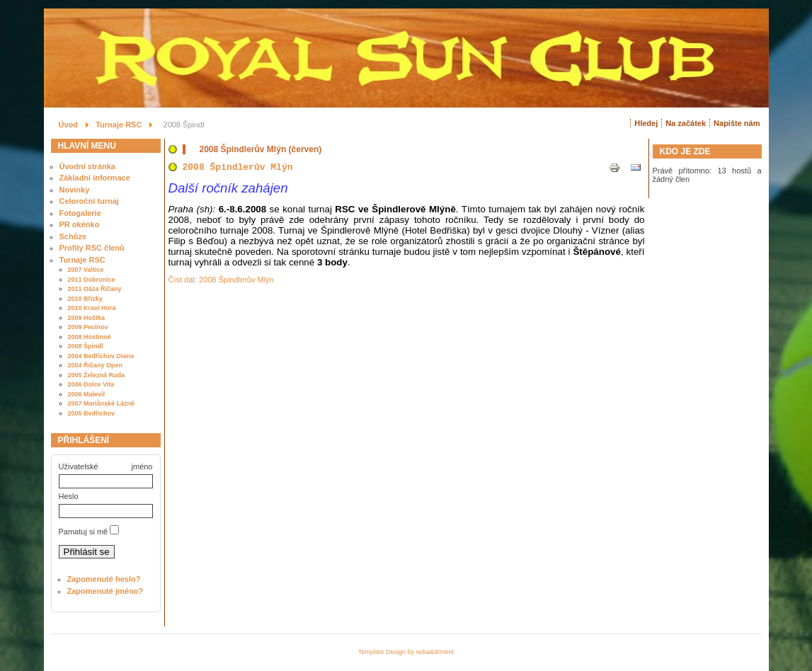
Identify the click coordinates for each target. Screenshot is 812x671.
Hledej (646, 123)
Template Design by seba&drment (406, 652)
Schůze (73, 236)
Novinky (75, 190)
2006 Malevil (87, 394)
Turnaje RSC (82, 260)
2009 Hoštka (87, 318)
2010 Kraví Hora (92, 308)
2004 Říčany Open (96, 365)
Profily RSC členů (92, 248)
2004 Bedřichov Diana (101, 356)
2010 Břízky (86, 299)
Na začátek (686, 123)
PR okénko (80, 224)
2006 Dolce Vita (91, 384)
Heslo (69, 496)
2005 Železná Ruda (97, 375)
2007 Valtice (86, 270)
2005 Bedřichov (92, 413)
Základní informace (95, 178)
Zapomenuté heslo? (104, 579)
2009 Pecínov (88, 327)
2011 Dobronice (92, 280)
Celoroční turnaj (89, 201)
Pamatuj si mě (84, 532)
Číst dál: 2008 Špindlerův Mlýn (221, 280)
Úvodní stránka (87, 166)
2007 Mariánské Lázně (102, 403)
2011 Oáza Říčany (95, 289)
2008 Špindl (86, 346)
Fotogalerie (80, 213)
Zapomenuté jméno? (105, 591)
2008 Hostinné (90, 337)
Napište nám (737, 123)
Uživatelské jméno (106, 466)
